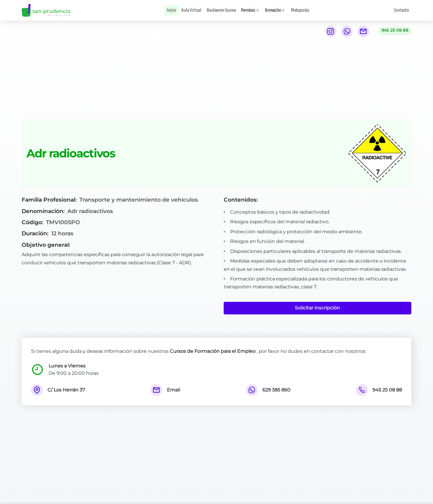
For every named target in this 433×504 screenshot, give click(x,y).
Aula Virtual (191, 10)
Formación (275, 10)
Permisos (250, 10)
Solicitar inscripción (317, 308)
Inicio (171, 10)
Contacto (401, 10)
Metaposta (300, 10)
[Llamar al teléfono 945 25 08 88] (395, 30)
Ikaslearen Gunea (221, 10)
